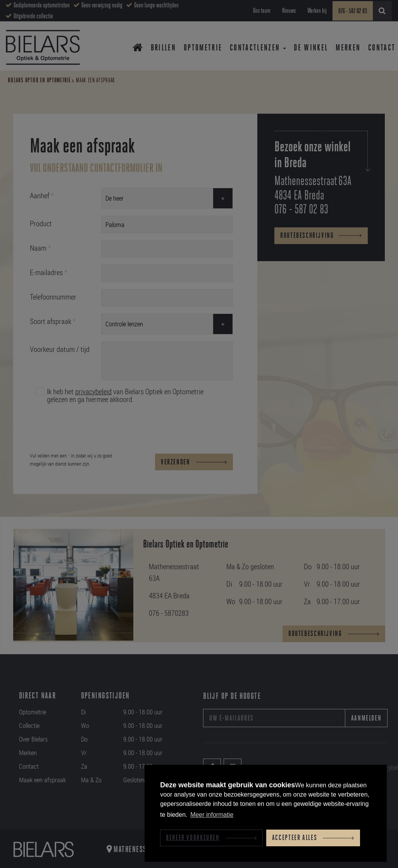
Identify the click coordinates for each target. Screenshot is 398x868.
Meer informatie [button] (212, 815)
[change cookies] (211, 838)
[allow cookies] (313, 838)
